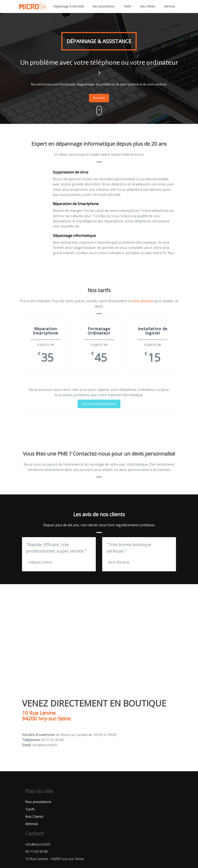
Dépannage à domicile (68, 6)
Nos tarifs (99, 98)
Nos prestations (103, 6)
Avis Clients (147, 6)
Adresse (169, 6)
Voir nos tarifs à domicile (99, 404)
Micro (33, 6)
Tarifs (127, 6)
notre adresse (142, 301)
